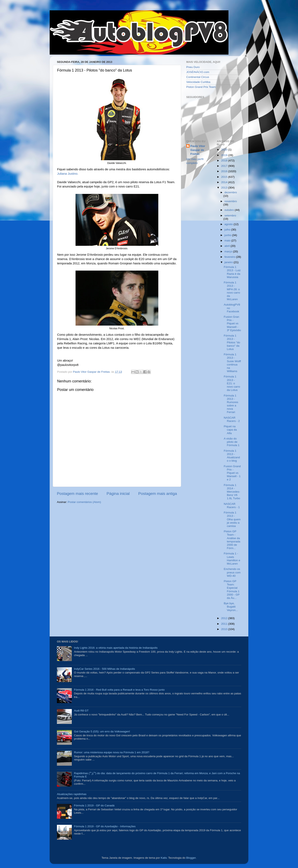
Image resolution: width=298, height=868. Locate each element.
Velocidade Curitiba (198, 82)
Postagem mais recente (77, 494)
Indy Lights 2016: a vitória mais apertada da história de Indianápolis (116, 648)
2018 (225, 161)
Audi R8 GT (81, 711)
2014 (225, 182)
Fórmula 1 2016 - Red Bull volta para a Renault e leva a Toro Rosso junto (119, 690)
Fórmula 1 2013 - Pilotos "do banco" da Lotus (232, 342)
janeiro (229, 262)
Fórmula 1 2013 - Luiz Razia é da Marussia (232, 272)
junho (228, 235)
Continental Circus (198, 77)
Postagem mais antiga (158, 494)
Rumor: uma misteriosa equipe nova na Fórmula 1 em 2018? (112, 752)
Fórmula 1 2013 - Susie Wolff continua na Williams (232, 363)
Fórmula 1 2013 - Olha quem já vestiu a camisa (232, 519)
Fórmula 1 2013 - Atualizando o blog (232, 456)
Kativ (164, 858)
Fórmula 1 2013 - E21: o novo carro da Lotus (232, 383)
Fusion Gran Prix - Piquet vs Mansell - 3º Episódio (232, 324)
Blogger (191, 858)
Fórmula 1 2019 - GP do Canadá (94, 805)
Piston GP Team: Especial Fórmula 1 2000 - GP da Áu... (232, 590)
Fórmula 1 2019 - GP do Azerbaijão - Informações (105, 826)
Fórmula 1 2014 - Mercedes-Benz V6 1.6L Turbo (232, 492)
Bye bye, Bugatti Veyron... (231, 607)
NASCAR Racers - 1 (232, 506)
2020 (225, 150)
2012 (225, 618)
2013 (225, 188)
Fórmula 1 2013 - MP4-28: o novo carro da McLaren (232, 291)
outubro (230, 210)
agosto (229, 224)
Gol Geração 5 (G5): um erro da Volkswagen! (102, 731)
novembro (231, 201)
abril (228, 246)
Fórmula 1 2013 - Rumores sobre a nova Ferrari (231, 404)
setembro (230, 216)
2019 (225, 155)
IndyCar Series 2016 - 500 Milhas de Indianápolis (104, 669)
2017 (225, 166)
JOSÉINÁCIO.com (198, 72)
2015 (225, 177)
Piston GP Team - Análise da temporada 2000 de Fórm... (232, 540)
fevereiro (230, 257)
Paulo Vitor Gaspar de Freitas (198, 150)
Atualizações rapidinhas (72, 794)
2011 (225, 624)
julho (228, 230)
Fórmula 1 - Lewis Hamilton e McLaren (232, 559)
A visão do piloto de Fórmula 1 (232, 442)
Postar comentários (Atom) (85, 502)
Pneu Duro (193, 67)
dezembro (231, 192)
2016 (225, 171)
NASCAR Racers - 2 (232, 419)
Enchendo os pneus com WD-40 (232, 572)
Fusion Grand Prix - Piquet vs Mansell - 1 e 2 (232, 473)
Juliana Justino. (68, 174)
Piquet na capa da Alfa (230, 430)
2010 (225, 629)
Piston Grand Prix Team (201, 87)
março (229, 251)
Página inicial (118, 494)
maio (228, 241)
